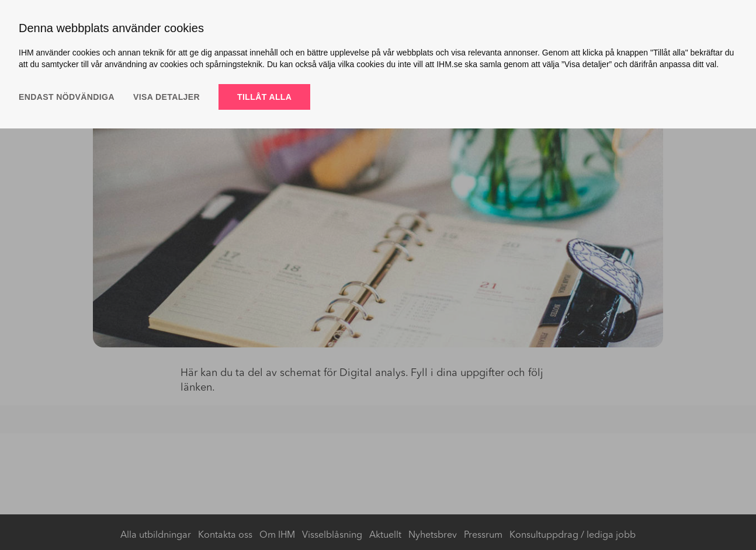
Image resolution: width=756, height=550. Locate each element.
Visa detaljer (167, 97)
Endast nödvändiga (67, 97)
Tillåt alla (264, 97)
